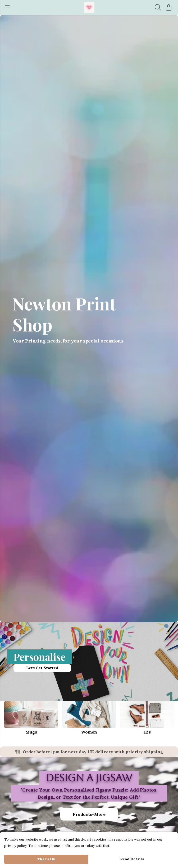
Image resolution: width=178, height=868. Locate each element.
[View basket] (168, 7)
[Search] (158, 7)
